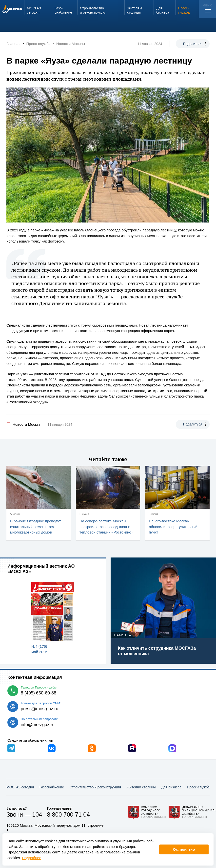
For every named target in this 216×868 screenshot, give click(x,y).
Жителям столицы (141, 787)
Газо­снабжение (52, 787)
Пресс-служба (198, 787)
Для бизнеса (171, 787)
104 (37, 814)
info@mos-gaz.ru (38, 725)
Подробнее (32, 858)
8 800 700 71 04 (68, 814)
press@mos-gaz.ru (39, 709)
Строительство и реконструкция (95, 787)
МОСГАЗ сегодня (20, 787)
